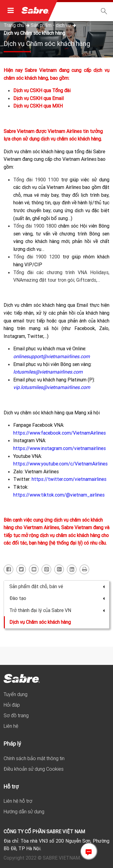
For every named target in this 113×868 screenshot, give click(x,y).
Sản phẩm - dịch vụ (51, 25)
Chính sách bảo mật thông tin (34, 758)
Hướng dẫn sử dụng (24, 811)
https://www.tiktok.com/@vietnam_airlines (59, 495)
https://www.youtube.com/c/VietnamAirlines (60, 464)
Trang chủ (14, 25)
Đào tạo (57, 598)
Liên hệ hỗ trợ (18, 801)
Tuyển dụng (16, 694)
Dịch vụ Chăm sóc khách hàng (34, 33)
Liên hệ (11, 726)
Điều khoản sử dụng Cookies (34, 769)
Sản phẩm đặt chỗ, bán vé (57, 586)
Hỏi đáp (12, 705)
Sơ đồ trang (16, 715)
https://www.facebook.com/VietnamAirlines (60, 433)
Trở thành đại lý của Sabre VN (57, 610)
